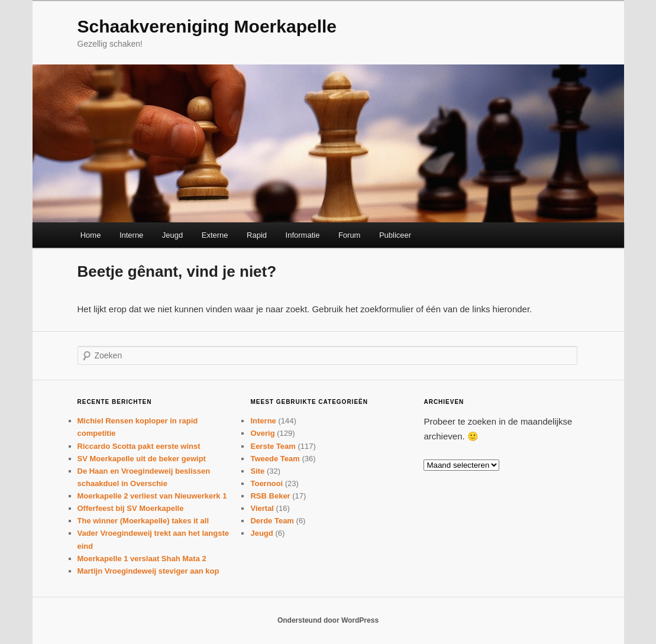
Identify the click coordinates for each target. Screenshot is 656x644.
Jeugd (172, 235)
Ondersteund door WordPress (328, 620)
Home (91, 235)
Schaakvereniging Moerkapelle (207, 26)
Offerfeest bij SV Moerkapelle (131, 508)
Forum (350, 235)
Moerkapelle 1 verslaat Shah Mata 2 (142, 559)
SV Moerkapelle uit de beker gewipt (142, 459)
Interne (131, 235)
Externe (215, 235)
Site (257, 471)
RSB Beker (270, 496)
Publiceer (395, 235)
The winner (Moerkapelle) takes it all (143, 521)
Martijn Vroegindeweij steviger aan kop (148, 571)
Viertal (262, 508)
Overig (262, 433)
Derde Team (272, 521)
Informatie (303, 235)
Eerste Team (273, 446)
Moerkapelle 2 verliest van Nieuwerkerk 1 (152, 496)
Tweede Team (275, 459)
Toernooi (266, 483)
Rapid (257, 235)
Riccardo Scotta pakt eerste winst (139, 446)
